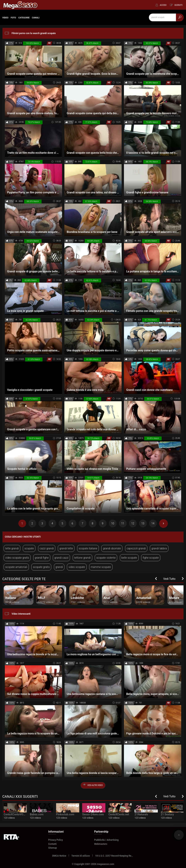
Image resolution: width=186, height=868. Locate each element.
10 (113, 523)
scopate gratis (41, 567)
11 (123, 523)
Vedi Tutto (169, 579)
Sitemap (53, 848)
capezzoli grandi (136, 548)
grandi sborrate (112, 548)
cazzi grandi (47, 548)
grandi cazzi (61, 558)
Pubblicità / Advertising (106, 840)
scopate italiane (88, 548)
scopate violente (106, 558)
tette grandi (12, 548)
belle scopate (129, 558)
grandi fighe (42, 558)
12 (133, 523)
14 (153, 523)
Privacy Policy (56, 840)
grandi (59, 567)
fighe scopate (151, 558)
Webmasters (101, 844)
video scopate (77, 567)
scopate (29, 548)
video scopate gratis (17, 558)
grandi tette (66, 548)
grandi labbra (159, 548)
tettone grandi (82, 558)
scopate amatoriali (16, 567)
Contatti (52, 844)
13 (143, 523)
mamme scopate (101, 567)
